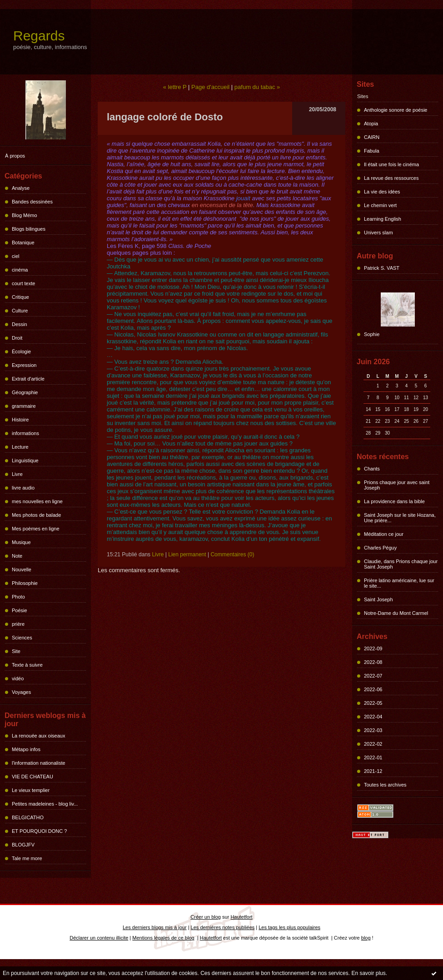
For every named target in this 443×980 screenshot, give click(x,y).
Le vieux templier (31, 790)
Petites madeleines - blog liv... (45, 804)
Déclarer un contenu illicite (99, 938)
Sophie (372, 334)
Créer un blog (206, 917)
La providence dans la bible (394, 501)
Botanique (23, 243)
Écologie (21, 351)
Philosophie (25, 583)
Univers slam (378, 233)
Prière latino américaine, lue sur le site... (399, 583)
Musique (21, 542)
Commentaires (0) (232, 554)
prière (18, 624)
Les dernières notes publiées (223, 927)
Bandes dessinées (32, 202)
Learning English (383, 219)
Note (17, 556)
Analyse (21, 188)
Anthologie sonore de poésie (396, 110)
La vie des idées (382, 192)
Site (16, 651)
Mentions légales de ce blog (163, 938)
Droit (17, 338)
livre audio (23, 488)
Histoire (20, 420)
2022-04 (373, 717)
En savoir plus (368, 973)
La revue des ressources (391, 178)
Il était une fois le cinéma (391, 164)
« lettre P (175, 87)
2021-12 (373, 771)
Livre (17, 474)
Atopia (371, 124)
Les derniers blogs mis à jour (155, 927)
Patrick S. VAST (382, 268)
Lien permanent (187, 554)
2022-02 (373, 744)
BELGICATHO (28, 817)
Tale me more (27, 858)
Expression (24, 365)
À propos (15, 156)
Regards (39, 36)
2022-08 (373, 662)
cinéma (20, 270)
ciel (16, 256)
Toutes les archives (385, 785)
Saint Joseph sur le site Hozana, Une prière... (400, 518)
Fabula (372, 151)
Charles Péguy (380, 548)
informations (25, 433)
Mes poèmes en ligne (36, 529)
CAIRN (372, 137)
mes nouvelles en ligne (37, 501)
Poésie (20, 610)
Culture (20, 311)
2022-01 (373, 757)
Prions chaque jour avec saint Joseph (397, 485)
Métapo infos (26, 749)
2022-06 (373, 689)
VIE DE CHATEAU (32, 777)
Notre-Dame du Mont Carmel (396, 613)
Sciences (22, 638)
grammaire (24, 406)
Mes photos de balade (36, 515)
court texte (23, 283)
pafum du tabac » (257, 87)
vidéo (18, 678)
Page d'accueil (210, 87)
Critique (20, 297)
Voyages (21, 692)
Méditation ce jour (384, 534)
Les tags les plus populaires (289, 927)
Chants (372, 469)
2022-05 (373, 703)
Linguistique (25, 460)
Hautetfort (241, 917)
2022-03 (373, 730)
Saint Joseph (378, 599)
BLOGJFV (23, 845)
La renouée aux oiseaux (38, 736)
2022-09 (373, 648)
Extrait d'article (28, 379)
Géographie (25, 392)
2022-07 (373, 676)
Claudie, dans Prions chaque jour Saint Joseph (401, 564)
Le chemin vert (380, 205)
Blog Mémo (25, 215)
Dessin (20, 324)
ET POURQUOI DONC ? (39, 831)
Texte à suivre (27, 665)
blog (366, 938)
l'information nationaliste (39, 763)
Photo (18, 597)
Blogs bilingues (29, 229)
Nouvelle (22, 569)
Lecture (20, 447)
